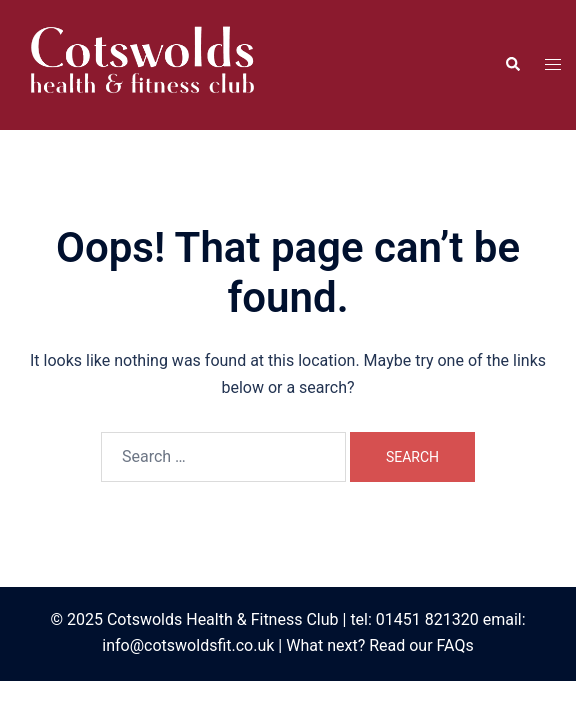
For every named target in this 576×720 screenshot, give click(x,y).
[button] (512, 65)
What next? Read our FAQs (379, 645)
